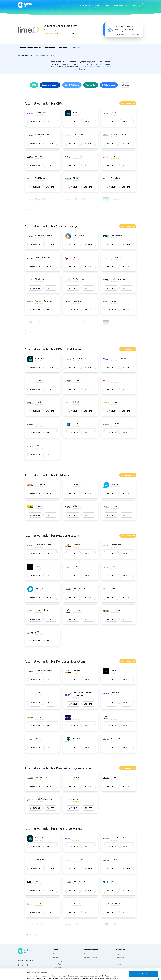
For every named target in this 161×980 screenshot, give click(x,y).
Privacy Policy (57, 961)
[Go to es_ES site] (102, 974)
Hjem (22, 55)
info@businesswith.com (26, 960)
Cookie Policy (57, 967)
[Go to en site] (91, 974)
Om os (55, 954)
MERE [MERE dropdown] (134, 5)
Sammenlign (35, 121)
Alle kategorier (121, 961)
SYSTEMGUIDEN (85, 5)
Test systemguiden (128, 103)
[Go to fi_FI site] (75, 974)
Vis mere (125, 85)
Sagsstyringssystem (50, 85)
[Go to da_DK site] (64, 974)
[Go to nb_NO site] (70, 974)
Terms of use (57, 964)
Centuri (81, 69)
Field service (91, 85)
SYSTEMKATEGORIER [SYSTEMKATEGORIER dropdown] (102, 5)
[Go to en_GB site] (86, 974)
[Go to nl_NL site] (97, 974)
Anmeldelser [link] (50, 48)
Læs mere (50, 121)
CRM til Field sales (72, 85)
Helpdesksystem (109, 85)
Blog (117, 954)
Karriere (56, 957)
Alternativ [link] (76, 48)
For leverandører (90, 954)
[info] (58, 33)
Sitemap (118, 964)
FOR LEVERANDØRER (120, 5)
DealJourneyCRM (89, 66)
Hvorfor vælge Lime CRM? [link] (30, 48)
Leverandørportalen (91, 957)
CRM (27, 55)
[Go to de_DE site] (80, 974)
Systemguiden (120, 957)
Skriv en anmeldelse (71, 34)
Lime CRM (33, 55)
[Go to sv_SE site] (59, 974)
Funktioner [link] (63, 48)
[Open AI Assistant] (28, 965)
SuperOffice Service (104, 66)
